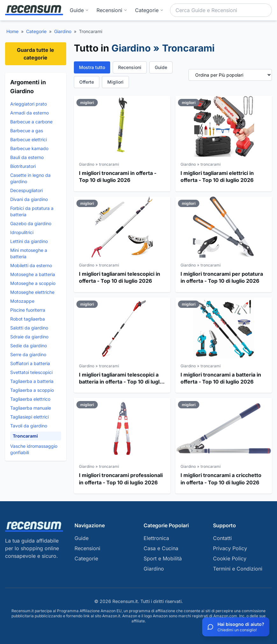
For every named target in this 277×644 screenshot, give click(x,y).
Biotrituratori (23, 166)
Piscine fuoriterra (28, 310)
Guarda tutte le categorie (36, 54)
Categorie (36, 31)
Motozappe (22, 301)
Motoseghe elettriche (32, 292)
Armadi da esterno (29, 113)
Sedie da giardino (28, 346)
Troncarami (25, 436)
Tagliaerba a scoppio (32, 390)
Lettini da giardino (29, 241)
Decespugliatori (26, 190)
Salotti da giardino (29, 328)
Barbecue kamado (29, 148)
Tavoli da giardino (29, 426)
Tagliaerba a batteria (32, 381)
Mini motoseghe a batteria (29, 253)
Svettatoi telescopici (31, 372)
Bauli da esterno (27, 157)
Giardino (63, 31)
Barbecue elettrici (28, 139)
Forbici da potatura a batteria (32, 211)
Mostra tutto (92, 67)
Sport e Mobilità (163, 558)
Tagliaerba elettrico (30, 399)
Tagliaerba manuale (31, 408)
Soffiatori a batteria (30, 363)
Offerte (87, 82)
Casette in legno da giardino (30, 178)
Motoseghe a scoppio (33, 283)
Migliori (115, 82)
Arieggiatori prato (28, 104)
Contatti (222, 538)
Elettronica (156, 538)
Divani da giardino (29, 199)
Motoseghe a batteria (33, 274)
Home (12, 31)
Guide (79, 10)
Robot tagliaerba (28, 319)
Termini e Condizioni (238, 569)
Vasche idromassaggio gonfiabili (34, 449)
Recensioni (112, 10)
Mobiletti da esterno (31, 265)
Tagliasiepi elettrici (29, 417)
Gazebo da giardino (31, 223)
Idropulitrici (22, 232)
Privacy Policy (230, 548)
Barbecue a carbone (31, 122)
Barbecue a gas (27, 131)
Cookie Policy (230, 558)
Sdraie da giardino (29, 337)
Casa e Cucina (161, 548)
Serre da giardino (28, 354)
